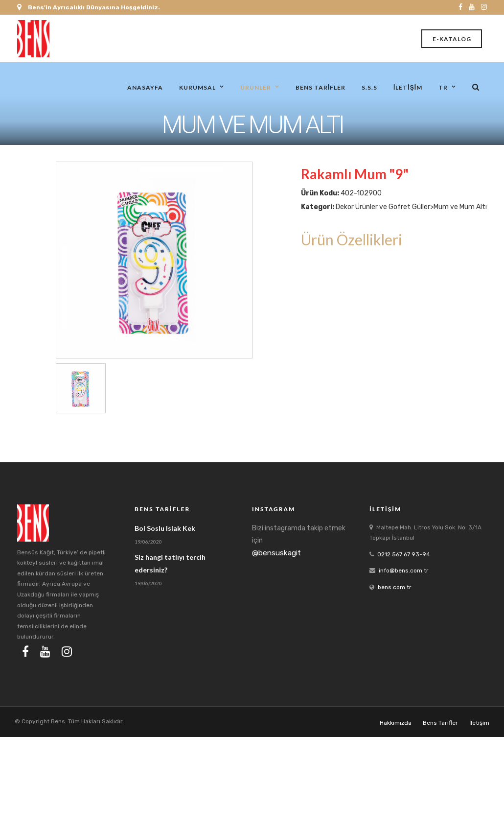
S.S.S (369, 87)
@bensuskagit (276, 553)
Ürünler (256, 87)
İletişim (408, 87)
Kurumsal (197, 87)
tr (443, 87)
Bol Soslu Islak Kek (165, 528)
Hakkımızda (396, 723)
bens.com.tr (395, 587)
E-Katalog (452, 39)
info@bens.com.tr (404, 571)
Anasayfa (145, 87)
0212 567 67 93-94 (404, 554)
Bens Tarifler (321, 87)
